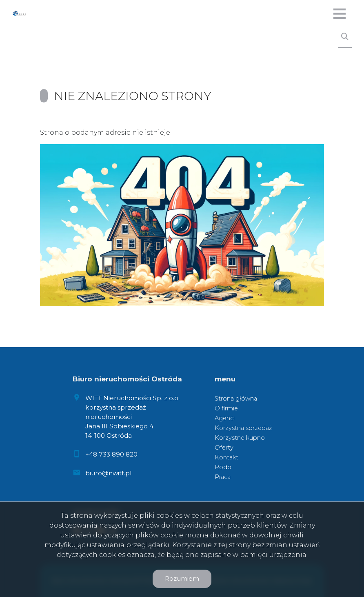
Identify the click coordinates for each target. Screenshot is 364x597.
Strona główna (236, 399)
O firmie (226, 408)
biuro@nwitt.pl (108, 473)
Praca (223, 477)
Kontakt (226, 457)
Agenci (225, 418)
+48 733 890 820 (111, 454)
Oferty (224, 448)
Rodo (223, 467)
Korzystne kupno (240, 438)
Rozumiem (182, 578)
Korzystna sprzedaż (243, 428)
